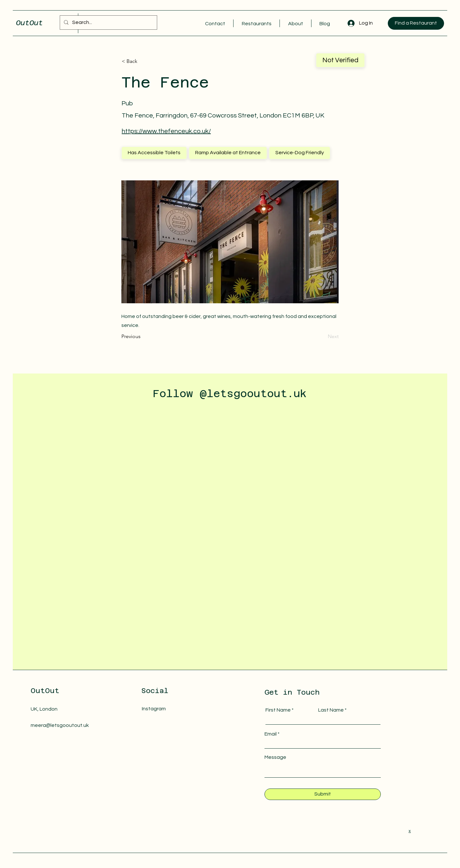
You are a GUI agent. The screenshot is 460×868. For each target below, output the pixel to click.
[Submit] (323, 794)
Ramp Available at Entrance (228, 152)
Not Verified (340, 60)
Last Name (331, 710)
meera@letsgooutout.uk (60, 725)
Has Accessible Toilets (154, 152)
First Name (278, 710)
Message (275, 757)
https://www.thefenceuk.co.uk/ (166, 131)
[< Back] (143, 61)
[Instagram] (170, 709)
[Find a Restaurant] (416, 23)
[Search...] (108, 23)
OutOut (29, 23)
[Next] (323, 336)
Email (271, 734)
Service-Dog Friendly (299, 152)
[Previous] (142, 336)
